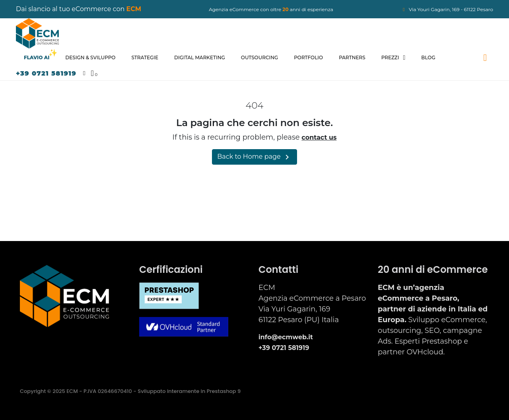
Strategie (145, 57)
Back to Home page (254, 157)
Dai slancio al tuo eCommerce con (79, 9)
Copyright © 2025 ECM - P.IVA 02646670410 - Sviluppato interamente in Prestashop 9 (130, 391)
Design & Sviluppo (90, 57)
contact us (319, 137)
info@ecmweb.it (286, 337)
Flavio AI (37, 57)
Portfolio (308, 57)
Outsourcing (259, 57)
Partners (352, 57)
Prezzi (393, 58)
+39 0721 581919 (46, 73)
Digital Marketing (200, 57)
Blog (428, 57)
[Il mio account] (84, 73)
